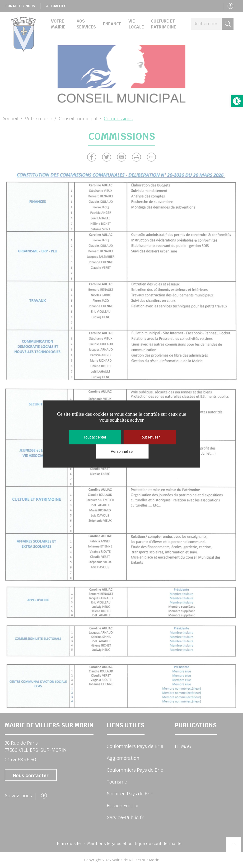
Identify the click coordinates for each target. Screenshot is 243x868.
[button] (237, 101)
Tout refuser (150, 437)
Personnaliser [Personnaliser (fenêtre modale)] (122, 451)
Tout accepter (95, 437)
